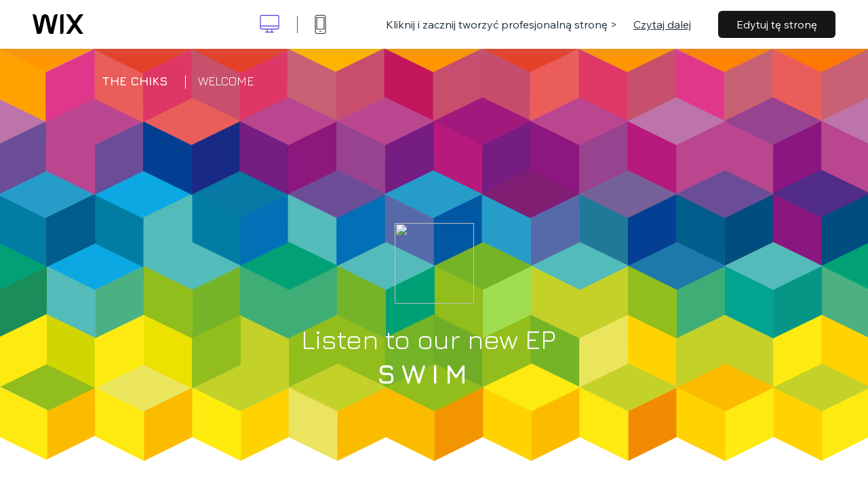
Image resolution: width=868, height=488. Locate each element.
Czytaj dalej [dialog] (662, 24)
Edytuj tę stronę (777, 24)
